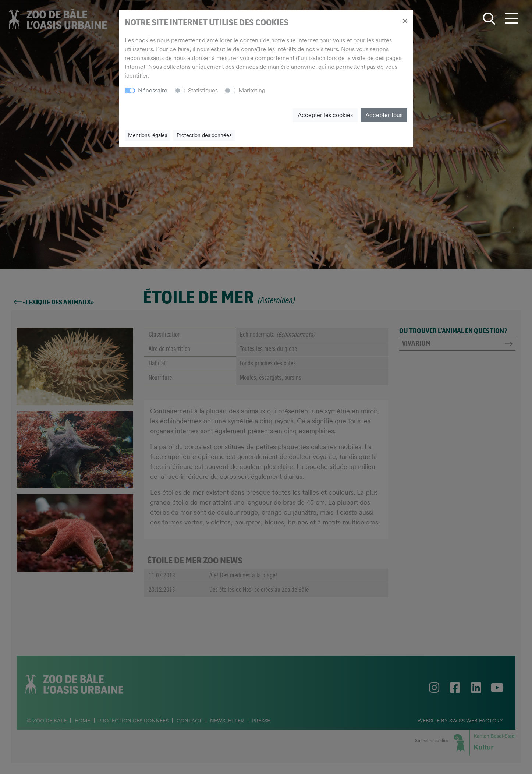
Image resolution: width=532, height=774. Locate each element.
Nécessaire (153, 90)
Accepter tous (384, 115)
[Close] (405, 21)
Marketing (252, 90)
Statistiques (203, 90)
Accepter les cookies (325, 115)
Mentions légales (148, 135)
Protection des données (204, 135)
